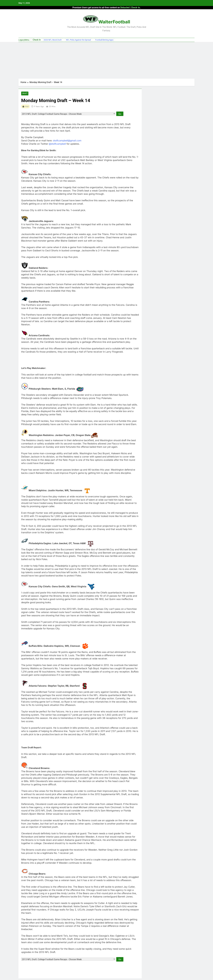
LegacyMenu (24, 40)
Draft (25, 94)
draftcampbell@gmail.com (67, 141)
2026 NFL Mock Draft (53, 40)
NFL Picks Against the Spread (78, 40)
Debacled (125, 8)
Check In (37, 40)
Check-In (136, 8)
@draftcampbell (57, 144)
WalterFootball (114, 22)
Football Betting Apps (104, 40)
